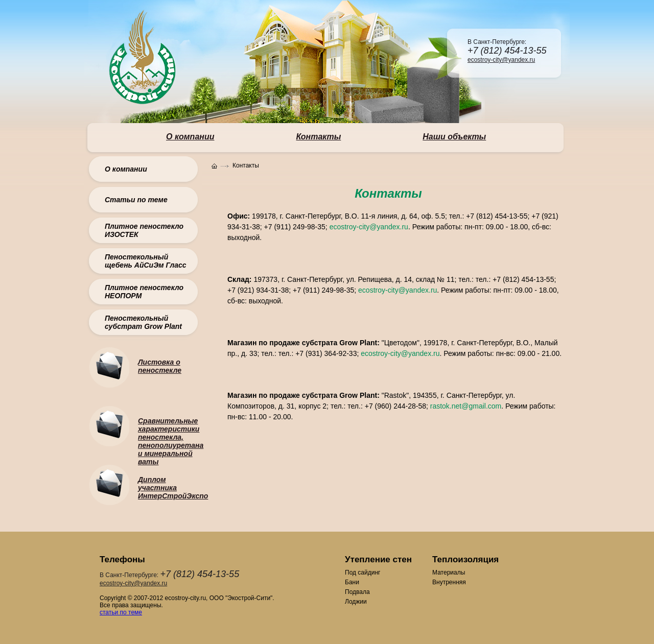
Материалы (449, 573)
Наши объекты (454, 137)
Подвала (357, 592)
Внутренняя (449, 582)
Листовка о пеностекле (160, 366)
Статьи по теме (136, 200)
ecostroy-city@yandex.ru (501, 60)
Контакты (319, 137)
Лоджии (356, 602)
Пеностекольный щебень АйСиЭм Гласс (146, 261)
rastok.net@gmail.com (466, 406)
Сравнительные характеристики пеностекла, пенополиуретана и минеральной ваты (171, 441)
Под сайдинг (363, 573)
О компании (126, 169)
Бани (352, 582)
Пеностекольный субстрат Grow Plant (143, 322)
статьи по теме (121, 612)
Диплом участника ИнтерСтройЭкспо (173, 488)
